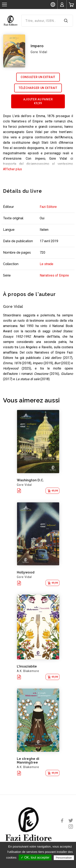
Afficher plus (12, 169)
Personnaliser (64, 858)
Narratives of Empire (54, 275)
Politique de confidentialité (40, 863)
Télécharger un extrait (38, 88)
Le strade (47, 264)
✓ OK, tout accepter (35, 857)
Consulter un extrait (38, 77)
